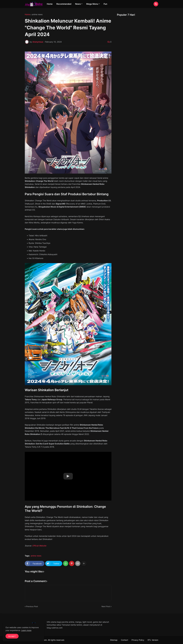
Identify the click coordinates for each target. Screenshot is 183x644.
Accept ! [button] (12, 636)
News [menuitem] (78, 4)
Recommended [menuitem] (64, 4)
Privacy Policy (138, 640)
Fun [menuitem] (105, 4)
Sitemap (114, 640)
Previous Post (32, 606)
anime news (37, 14)
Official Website (39, 546)
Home (27, 14)
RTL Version (153, 640)
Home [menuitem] (50, 4)
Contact (125, 640)
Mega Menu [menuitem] (92, 4)
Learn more (26, 630)
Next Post (106, 606)
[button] (156, 4)
